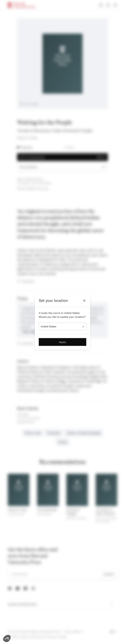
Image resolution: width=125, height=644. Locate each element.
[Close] (84, 301)
